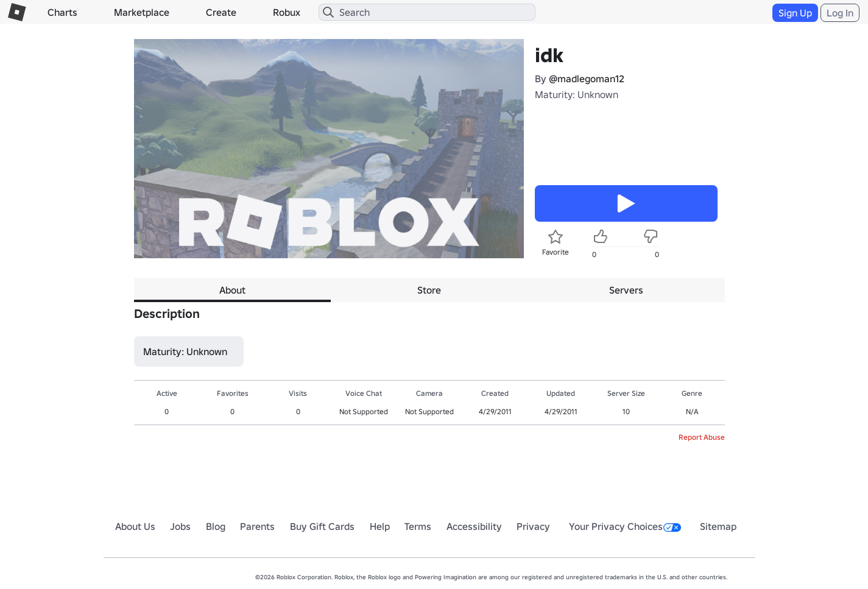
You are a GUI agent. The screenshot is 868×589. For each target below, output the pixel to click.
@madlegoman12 (587, 79)
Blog (216, 526)
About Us (135, 526)
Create (221, 12)
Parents (257, 526)
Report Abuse (702, 437)
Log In (840, 13)
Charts (62, 12)
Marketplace (142, 12)
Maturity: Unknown (577, 94)
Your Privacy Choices (625, 526)
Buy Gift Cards (322, 526)
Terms (418, 526)
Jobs (180, 526)
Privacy (533, 526)
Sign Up (795, 13)
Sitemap (718, 526)
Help (380, 526)
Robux (287, 12)
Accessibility (474, 526)
